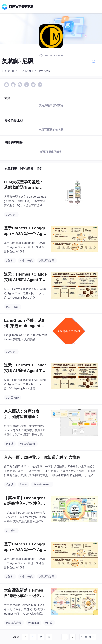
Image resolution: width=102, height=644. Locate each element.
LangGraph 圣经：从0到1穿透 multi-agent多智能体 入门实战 (24, 323)
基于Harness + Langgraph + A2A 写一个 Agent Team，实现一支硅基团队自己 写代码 (25, 231)
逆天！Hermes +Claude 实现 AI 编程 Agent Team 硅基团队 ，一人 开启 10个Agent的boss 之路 (25, 277)
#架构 (10, 261)
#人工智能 (13, 307)
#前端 (49, 623)
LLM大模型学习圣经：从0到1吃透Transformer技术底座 (25, 185)
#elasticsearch (42, 484)
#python (11, 215)
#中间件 (11, 531)
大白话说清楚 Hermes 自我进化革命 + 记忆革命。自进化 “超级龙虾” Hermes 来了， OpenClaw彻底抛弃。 (25, 593)
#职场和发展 (47, 261)
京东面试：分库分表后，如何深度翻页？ (22, 414)
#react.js (34, 623)
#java (23, 484)
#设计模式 (26, 261)
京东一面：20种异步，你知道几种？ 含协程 (42, 457)
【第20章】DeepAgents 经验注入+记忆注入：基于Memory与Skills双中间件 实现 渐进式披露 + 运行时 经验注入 (25, 501)
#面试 (10, 444)
